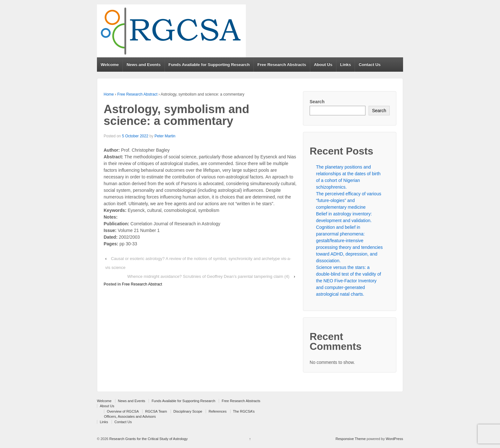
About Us (323, 65)
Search (317, 102)
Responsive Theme (351, 439)
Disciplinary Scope (188, 411)
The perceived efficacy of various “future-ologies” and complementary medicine (349, 200)
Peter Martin (165, 136)
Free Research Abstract (137, 94)
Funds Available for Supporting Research (209, 65)
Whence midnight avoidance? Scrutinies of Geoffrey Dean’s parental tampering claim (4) (208, 276)
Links (346, 65)
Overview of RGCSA (123, 411)
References (217, 411)
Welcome (110, 65)
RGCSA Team (156, 411)
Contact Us (370, 65)
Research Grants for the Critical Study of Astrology (148, 439)
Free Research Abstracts (282, 65)
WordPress (394, 439)
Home (109, 94)
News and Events (144, 65)
